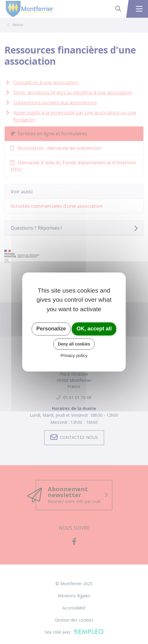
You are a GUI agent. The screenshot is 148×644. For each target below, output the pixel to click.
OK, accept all (94, 329)
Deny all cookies (74, 344)
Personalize (51, 329)
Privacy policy (74, 355)
